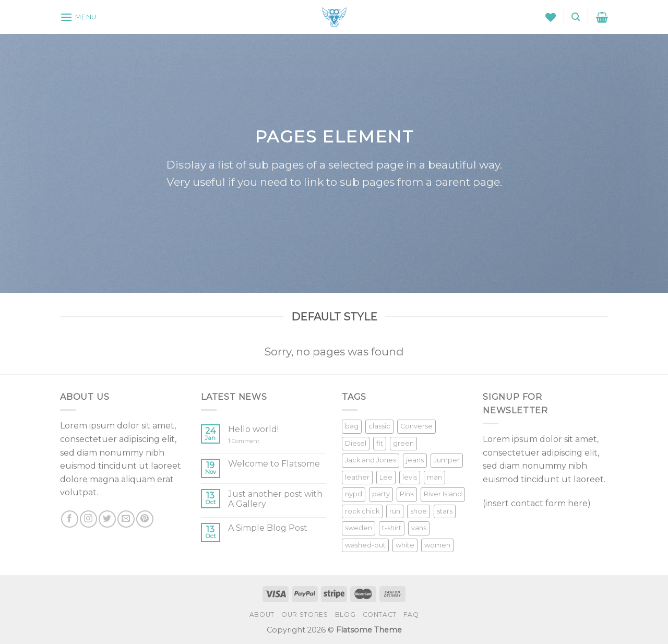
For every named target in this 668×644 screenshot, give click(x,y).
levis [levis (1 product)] (410, 477)
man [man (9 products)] (434, 477)
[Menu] (78, 17)
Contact (380, 615)
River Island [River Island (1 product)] (443, 494)
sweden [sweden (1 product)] (359, 528)
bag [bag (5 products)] (352, 426)
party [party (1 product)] (381, 494)
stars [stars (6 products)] (445, 511)
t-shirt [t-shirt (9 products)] (392, 528)
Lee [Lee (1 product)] (386, 477)
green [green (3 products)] (403, 443)
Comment (244, 441)
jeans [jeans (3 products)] (415, 460)
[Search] (576, 17)
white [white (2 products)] (405, 545)
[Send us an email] (126, 519)
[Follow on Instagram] (88, 519)
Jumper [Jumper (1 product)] (447, 460)
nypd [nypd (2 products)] (354, 494)
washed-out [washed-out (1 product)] (365, 545)
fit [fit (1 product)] (380, 443)
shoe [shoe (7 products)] (419, 511)
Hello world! (253, 429)
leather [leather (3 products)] (357, 477)
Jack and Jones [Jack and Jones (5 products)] (371, 460)
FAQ (411, 615)
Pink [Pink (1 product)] (407, 494)
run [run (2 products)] (395, 511)
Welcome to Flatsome (274, 464)
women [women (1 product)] (437, 545)
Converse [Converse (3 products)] (416, 426)
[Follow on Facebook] (70, 519)
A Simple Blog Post (268, 528)
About (262, 615)
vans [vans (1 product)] (419, 528)
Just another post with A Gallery (275, 499)
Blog (345, 615)
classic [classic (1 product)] (379, 426)
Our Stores (305, 615)
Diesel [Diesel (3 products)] (356, 443)
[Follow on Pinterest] (145, 519)
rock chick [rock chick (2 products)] (362, 511)
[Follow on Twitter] (107, 519)
